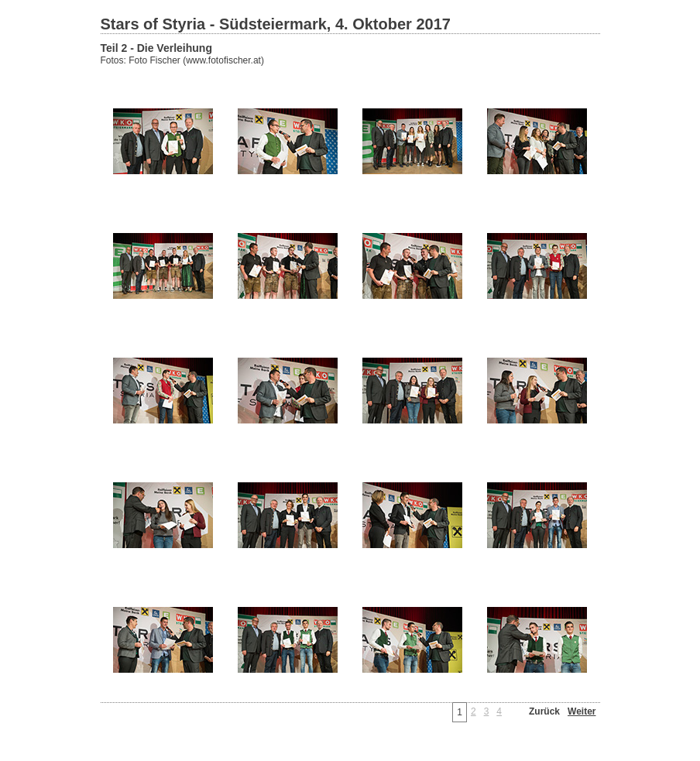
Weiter (582, 711)
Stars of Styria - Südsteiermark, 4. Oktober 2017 (276, 24)
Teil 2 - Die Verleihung (156, 48)
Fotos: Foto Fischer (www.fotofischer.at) (182, 60)
